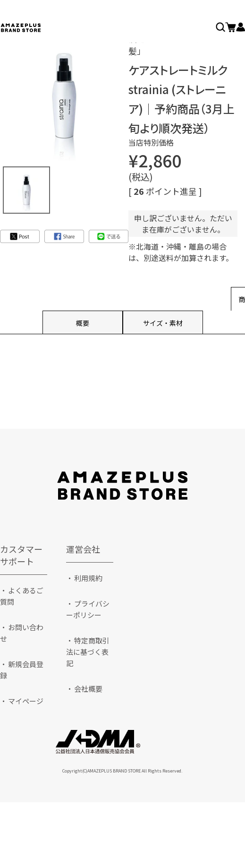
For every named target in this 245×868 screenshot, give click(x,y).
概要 (83, 323)
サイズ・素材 (163, 323)
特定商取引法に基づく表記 (88, 652)
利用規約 (88, 578)
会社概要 (88, 689)
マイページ (26, 701)
